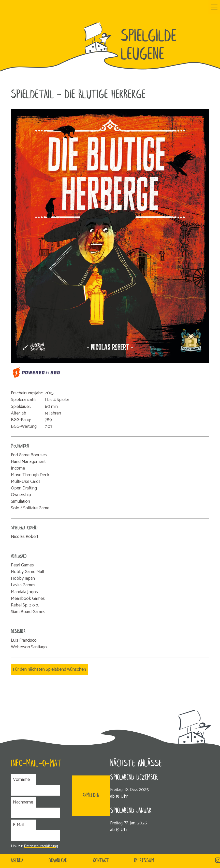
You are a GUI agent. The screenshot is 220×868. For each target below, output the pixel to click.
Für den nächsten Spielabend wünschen (49, 669)
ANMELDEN (91, 796)
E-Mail (19, 825)
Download (58, 861)
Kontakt (101, 861)
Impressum (144, 861)
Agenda (17, 861)
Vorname (21, 780)
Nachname (23, 802)
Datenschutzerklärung (41, 846)
